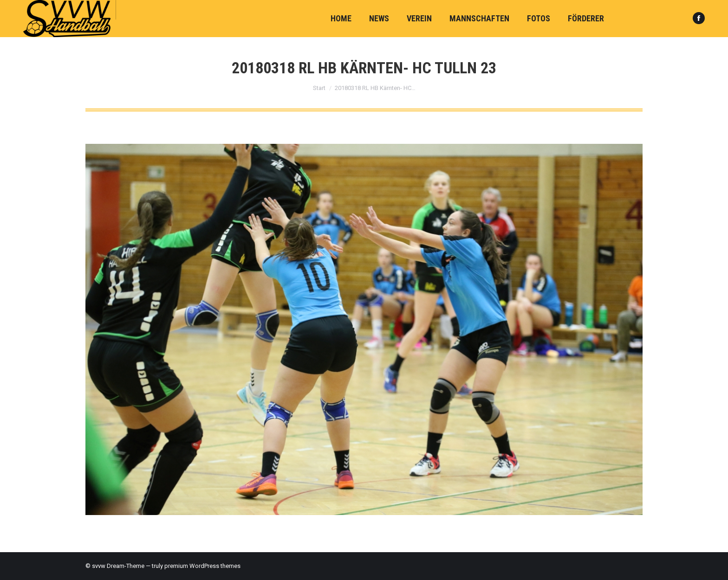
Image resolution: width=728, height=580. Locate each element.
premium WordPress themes (202, 566)
